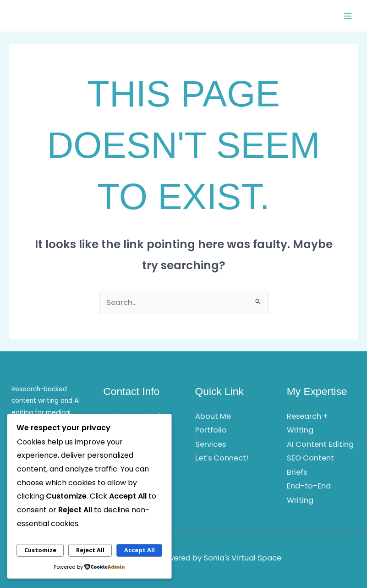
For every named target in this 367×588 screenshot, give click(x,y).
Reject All (90, 550)
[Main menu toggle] (348, 16)
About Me (213, 416)
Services (211, 444)
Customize (40, 550)
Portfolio (211, 430)
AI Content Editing (320, 444)
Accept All (140, 550)
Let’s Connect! (222, 458)
